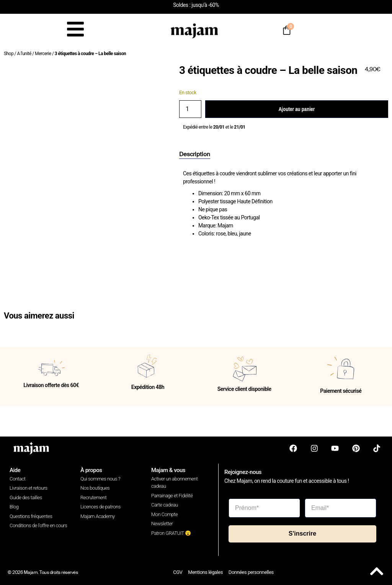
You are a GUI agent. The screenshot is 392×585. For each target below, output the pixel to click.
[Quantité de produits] (190, 109)
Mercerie (43, 54)
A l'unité (24, 54)
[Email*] (341, 508)
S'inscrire (302, 534)
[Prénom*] (264, 508)
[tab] (195, 155)
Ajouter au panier (297, 109)
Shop (9, 54)
